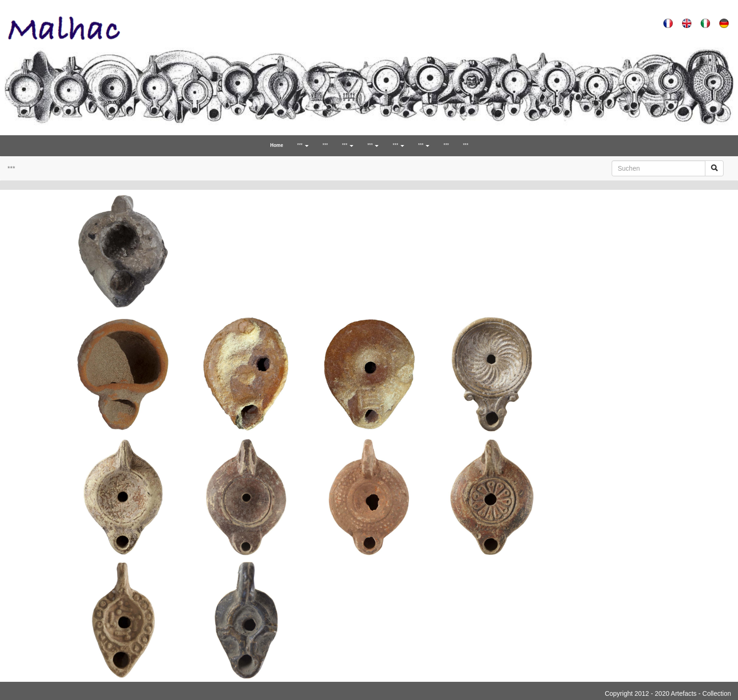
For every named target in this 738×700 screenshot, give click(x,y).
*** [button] (303, 145)
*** (325, 145)
